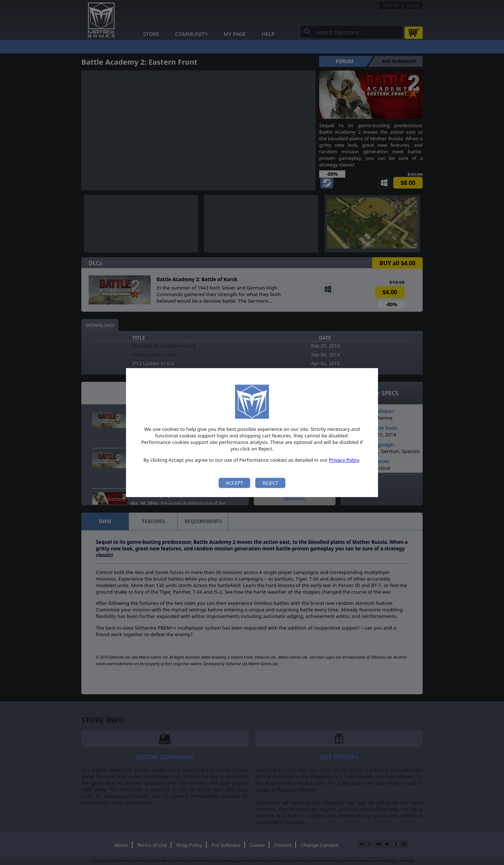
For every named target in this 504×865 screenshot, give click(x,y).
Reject (270, 483)
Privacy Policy (344, 460)
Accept (235, 483)
